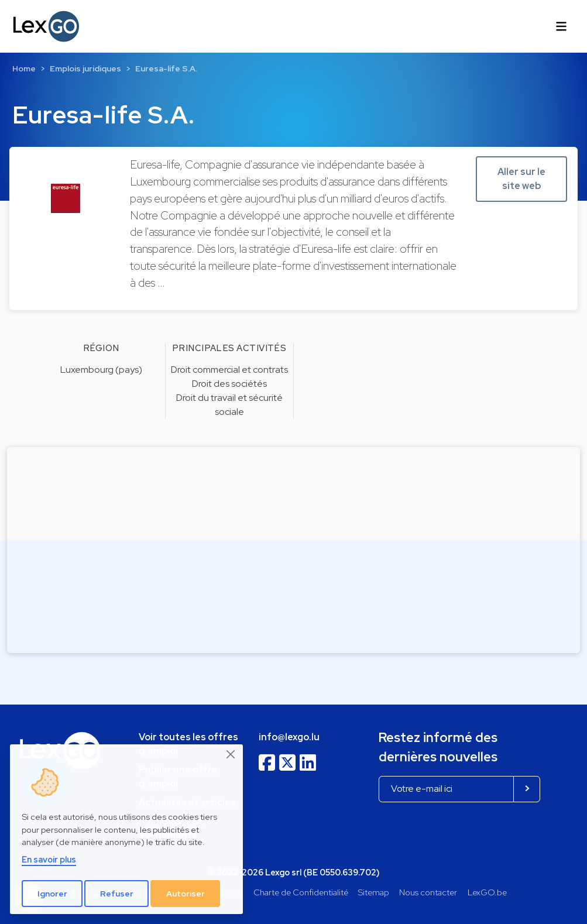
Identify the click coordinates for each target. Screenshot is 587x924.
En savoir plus (49, 859)
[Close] (231, 754)
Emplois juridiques (85, 68)
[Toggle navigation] (561, 26)
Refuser (117, 894)
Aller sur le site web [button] (521, 179)
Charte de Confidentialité (301, 892)
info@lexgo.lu (289, 737)
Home (24, 68)
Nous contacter (428, 892)
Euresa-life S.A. (166, 68)
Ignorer (52, 894)
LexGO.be (487, 892)
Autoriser (186, 894)
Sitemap (374, 892)
